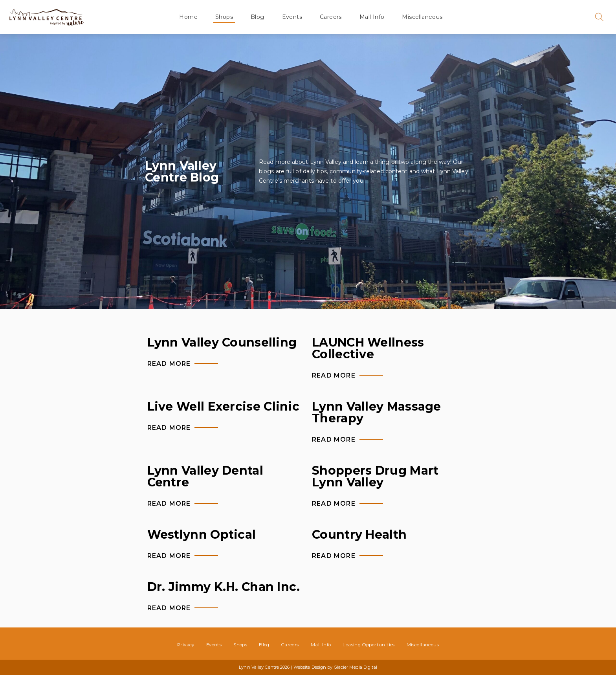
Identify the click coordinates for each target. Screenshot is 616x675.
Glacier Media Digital (356, 667)
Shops (224, 17)
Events (292, 17)
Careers (331, 17)
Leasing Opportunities (368, 645)
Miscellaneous (422, 17)
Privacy (186, 645)
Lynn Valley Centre (46, 17)
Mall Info (372, 17)
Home (188, 17)
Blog (258, 17)
